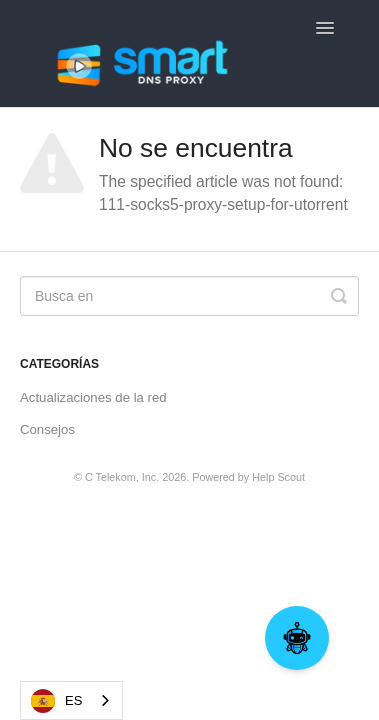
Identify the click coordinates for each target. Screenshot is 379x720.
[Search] (189, 296)
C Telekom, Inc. (122, 477)
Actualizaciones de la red (93, 397)
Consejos (47, 429)
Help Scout (278, 477)
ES (56, 701)
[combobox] (71, 700)
